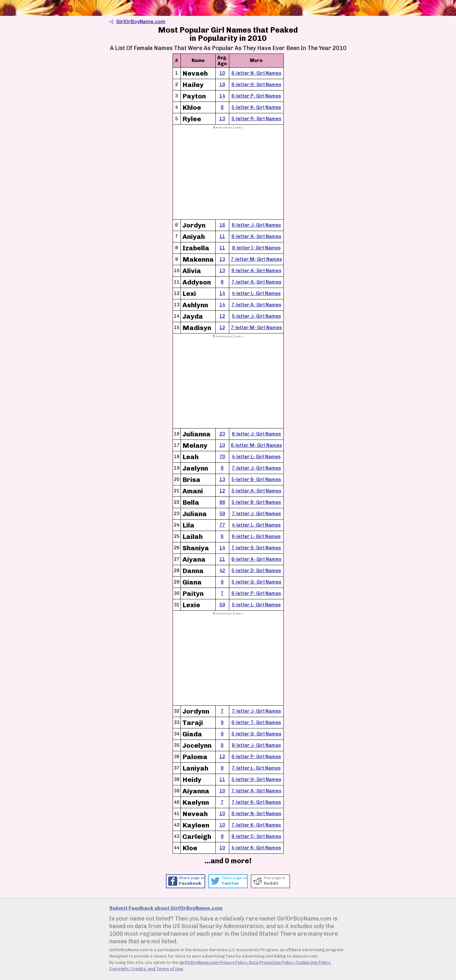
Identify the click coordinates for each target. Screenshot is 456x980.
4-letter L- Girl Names (256, 293)
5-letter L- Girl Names (256, 605)
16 (222, 225)
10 (222, 73)
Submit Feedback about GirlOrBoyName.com (166, 908)
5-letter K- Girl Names (256, 107)
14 (222, 96)
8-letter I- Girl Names (256, 248)
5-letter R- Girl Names (256, 119)
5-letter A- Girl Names (256, 491)
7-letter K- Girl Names (256, 802)
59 (222, 514)
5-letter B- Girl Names (256, 479)
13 (222, 119)
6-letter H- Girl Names (256, 84)
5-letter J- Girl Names (256, 316)
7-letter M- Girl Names (256, 259)
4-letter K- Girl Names (256, 848)
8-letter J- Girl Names (256, 434)
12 (222, 316)
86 (222, 502)
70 (222, 457)
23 (222, 434)
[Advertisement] (228, 175)
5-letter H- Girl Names (256, 779)
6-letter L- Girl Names (256, 536)
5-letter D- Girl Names (256, 571)
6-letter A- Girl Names (256, 236)
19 (222, 84)
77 (222, 525)
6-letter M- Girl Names (256, 445)
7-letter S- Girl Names (256, 548)
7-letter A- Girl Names (256, 282)
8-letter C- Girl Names (256, 836)
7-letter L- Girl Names (256, 768)
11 (222, 236)
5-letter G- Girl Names (256, 582)
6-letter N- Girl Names (256, 73)
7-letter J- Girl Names (256, 468)
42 (222, 571)
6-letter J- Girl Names (256, 225)
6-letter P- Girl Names (256, 96)
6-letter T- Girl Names (256, 722)
